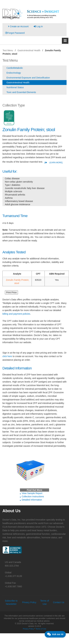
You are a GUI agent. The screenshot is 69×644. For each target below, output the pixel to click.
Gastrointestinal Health (18, 83)
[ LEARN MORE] (54, 163)
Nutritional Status (15, 87)
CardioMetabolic (15, 68)
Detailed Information (32, 500)
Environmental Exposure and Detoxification (28, 78)
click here (7, 356)
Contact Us (59, 602)
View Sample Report (32, 493)
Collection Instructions (33, 496)
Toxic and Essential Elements (21, 92)
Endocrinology (14, 73)
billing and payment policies (16, 314)
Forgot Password (15, 33)
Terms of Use (41, 629)
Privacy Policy (29, 602)
